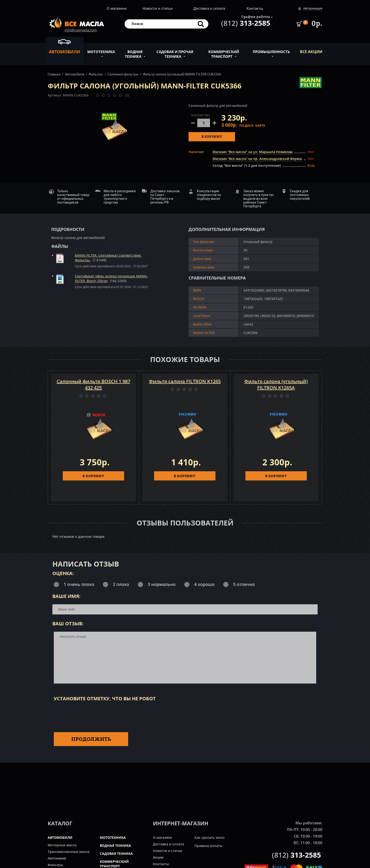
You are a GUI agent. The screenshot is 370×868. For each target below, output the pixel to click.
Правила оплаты (208, 846)
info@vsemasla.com (81, 30)
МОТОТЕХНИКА (113, 837)
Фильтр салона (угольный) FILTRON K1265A (276, 384)
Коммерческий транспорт (224, 51)
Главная (54, 74)
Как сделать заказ (209, 837)
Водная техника (134, 51)
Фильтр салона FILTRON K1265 (185, 381)
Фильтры (96, 74)
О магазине (117, 8)
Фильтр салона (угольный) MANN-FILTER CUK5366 (182, 74)
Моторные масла (62, 845)
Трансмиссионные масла (69, 852)
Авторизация (313, 8)
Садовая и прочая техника (175, 51)
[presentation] (90, 716)
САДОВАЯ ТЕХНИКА (116, 853)
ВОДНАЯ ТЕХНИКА (115, 845)
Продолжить (91, 739)
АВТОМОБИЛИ (60, 837)
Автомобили (65, 46)
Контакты (255, 8)
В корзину (212, 136)
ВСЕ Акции (311, 52)
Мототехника (101, 49)
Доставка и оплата (209, 8)
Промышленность (271, 49)
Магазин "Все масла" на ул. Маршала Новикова (253, 152)
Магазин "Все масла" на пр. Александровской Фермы (257, 159)
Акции (158, 857)
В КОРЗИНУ (93, 476)
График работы (256, 17)
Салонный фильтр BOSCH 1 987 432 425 (93, 384)
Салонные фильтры (123, 74)
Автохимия (57, 858)
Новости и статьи (158, 8)
